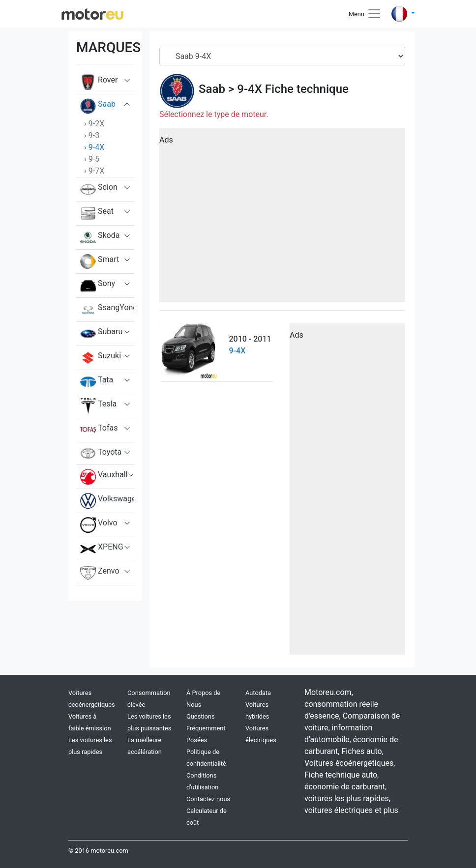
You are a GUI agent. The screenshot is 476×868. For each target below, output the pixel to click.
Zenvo (100, 573)
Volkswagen (107, 501)
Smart (100, 261)
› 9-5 (92, 159)
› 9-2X (94, 124)
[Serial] (282, 56)
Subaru (101, 334)
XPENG (102, 549)
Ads (166, 140)
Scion (99, 189)
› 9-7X (94, 171)
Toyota (101, 453)
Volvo (99, 525)
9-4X (250, 89)
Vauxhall (104, 477)
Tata (97, 382)
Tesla (98, 406)
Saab (98, 106)
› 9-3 (92, 135)
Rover (99, 82)
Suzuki (101, 358)
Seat (97, 213)
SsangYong (107, 310)
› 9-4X (94, 147)
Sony (98, 286)
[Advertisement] (282, 219)
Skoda (100, 237)
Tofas (99, 430)
